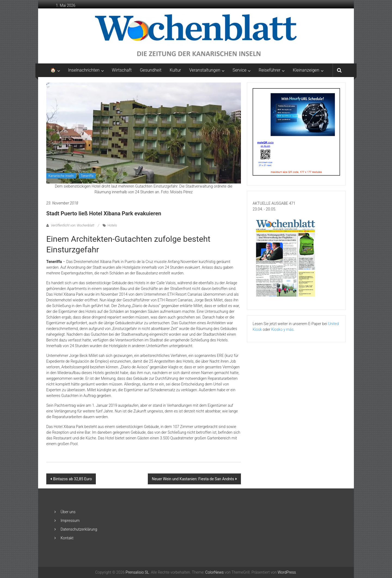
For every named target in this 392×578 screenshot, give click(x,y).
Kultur (175, 70)
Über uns (68, 512)
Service (239, 70)
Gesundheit (151, 70)
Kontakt (67, 538)
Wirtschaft (122, 70)
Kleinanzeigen (306, 70)
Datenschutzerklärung (79, 529)
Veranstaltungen (205, 70)
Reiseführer (269, 70)
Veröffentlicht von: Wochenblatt (73, 225)
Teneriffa (87, 176)
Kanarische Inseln (61, 176)
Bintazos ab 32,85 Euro (72, 479)
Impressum (70, 521)
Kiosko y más (282, 329)
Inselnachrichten (84, 70)
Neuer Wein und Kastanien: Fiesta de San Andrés (193, 479)
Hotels (112, 225)
